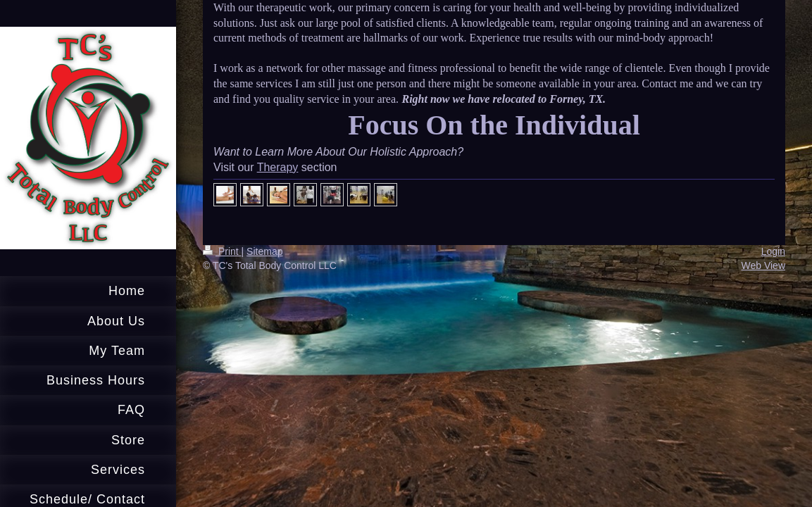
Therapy (278, 167)
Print (222, 251)
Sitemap (264, 251)
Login (773, 251)
